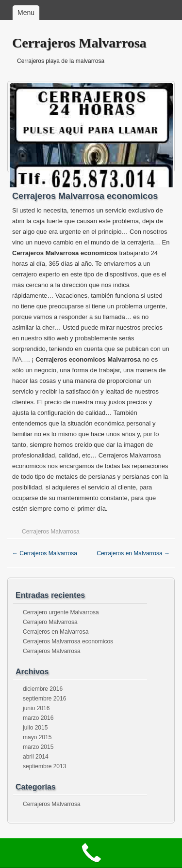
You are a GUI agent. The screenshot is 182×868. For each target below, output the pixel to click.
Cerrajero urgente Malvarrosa (61, 612)
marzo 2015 (38, 747)
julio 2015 (35, 728)
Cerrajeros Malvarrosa (79, 43)
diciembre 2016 (43, 689)
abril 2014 (36, 757)
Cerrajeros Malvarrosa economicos (68, 641)
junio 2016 (36, 708)
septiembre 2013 (44, 766)
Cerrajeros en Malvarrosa (133, 553)
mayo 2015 (37, 737)
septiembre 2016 (44, 699)
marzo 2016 (38, 718)
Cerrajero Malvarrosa (50, 622)
